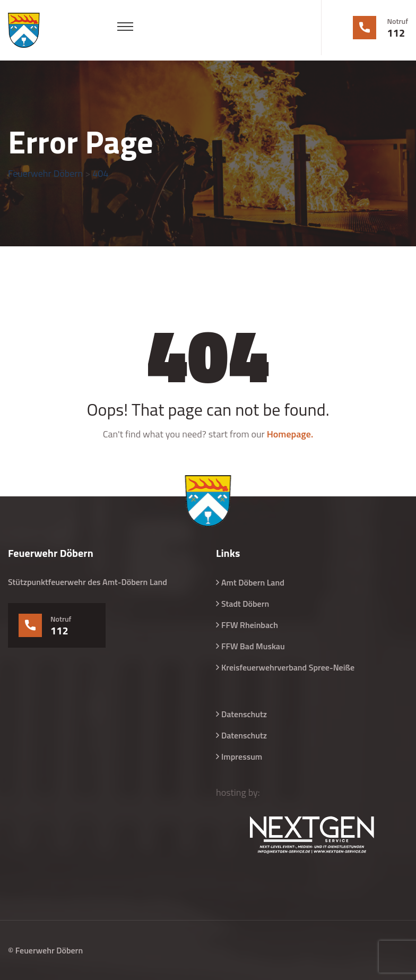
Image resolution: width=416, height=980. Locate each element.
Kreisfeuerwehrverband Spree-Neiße (288, 667)
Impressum (242, 757)
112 (396, 33)
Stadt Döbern (245, 604)
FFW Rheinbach (250, 625)
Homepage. (290, 434)
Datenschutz (244, 714)
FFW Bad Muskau (253, 646)
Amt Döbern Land (253, 582)
